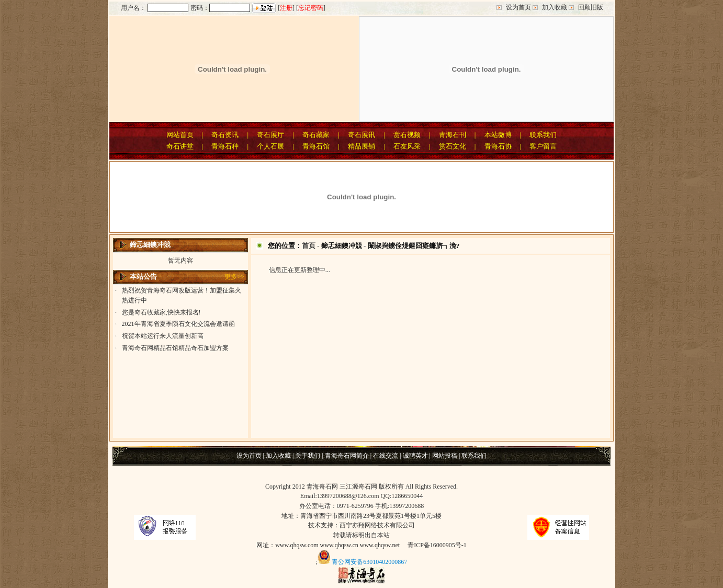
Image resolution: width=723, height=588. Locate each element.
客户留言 (543, 146)
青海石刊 (453, 135)
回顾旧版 (591, 7)
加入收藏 (555, 7)
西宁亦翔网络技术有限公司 (377, 525)
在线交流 (386, 456)
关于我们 (308, 456)
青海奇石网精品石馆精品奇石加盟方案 (175, 349)
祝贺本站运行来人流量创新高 (163, 337)
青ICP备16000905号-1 (437, 545)
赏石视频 (407, 135)
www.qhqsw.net (380, 545)
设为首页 (518, 7)
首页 (309, 246)
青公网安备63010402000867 (369, 562)
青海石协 (498, 146)
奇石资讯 (225, 135)
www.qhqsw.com (297, 545)
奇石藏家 (316, 135)
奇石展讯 (362, 135)
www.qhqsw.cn (339, 545)
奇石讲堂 (180, 146)
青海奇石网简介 (347, 456)
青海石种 (225, 146)
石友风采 (407, 146)
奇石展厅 (270, 135)
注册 (286, 8)
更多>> (234, 277)
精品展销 (362, 146)
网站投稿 (445, 456)
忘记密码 (311, 8)
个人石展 (270, 146)
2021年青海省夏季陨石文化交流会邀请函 (178, 325)
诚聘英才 (415, 456)
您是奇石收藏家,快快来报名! (161, 314)
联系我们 (543, 135)
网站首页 (180, 135)
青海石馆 (316, 146)
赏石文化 (453, 146)
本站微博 (498, 135)
